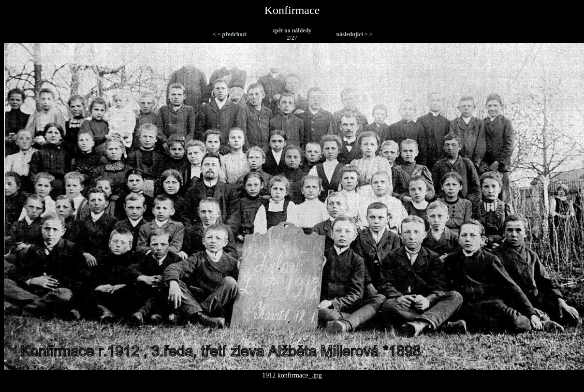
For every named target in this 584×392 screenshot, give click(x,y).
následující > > (354, 34)
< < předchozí (230, 34)
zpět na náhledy (292, 30)
